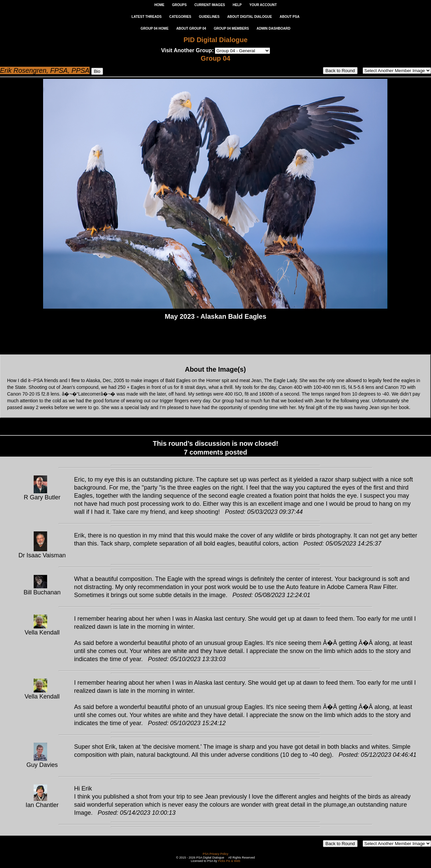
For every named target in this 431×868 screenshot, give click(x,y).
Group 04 (215, 58)
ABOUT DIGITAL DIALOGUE (250, 17)
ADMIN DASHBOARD (274, 28)
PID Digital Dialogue (215, 40)
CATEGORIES (180, 17)
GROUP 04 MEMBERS (231, 28)
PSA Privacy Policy (215, 854)
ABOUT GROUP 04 (191, 28)
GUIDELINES (209, 17)
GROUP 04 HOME (154, 28)
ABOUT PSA (289, 17)
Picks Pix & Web (229, 861)
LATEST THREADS (147, 17)
